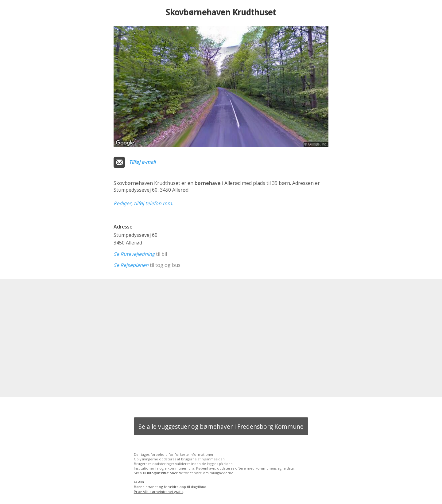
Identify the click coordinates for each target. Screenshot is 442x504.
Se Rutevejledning (134, 254)
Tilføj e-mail (142, 162)
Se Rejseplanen (131, 265)
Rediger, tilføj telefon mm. (143, 203)
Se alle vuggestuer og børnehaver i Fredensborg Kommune (221, 426)
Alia (141, 482)
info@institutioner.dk (165, 473)
